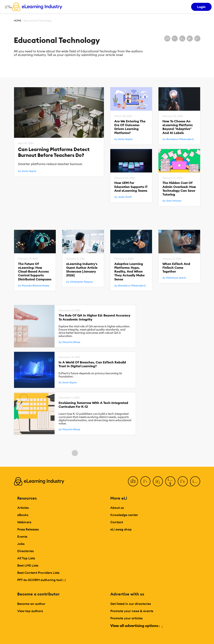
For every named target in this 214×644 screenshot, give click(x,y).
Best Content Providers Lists (38, 573)
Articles (23, 508)
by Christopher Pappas (79, 282)
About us (117, 508)
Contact (117, 522)
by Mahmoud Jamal (174, 278)
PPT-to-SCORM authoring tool (42, 580)
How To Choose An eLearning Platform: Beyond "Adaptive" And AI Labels (178, 127)
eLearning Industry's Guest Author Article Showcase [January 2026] (82, 270)
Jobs (21, 544)
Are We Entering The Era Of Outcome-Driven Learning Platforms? (130, 127)
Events (22, 536)
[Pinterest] (183, 481)
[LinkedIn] (158, 481)
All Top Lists (26, 558)
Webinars (24, 522)
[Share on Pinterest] (197, 39)
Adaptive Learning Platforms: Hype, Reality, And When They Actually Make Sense (129, 272)
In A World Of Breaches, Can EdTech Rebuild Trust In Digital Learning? (92, 364)
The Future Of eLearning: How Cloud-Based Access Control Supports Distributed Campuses (35, 272)
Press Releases (28, 529)
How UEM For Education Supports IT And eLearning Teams (131, 187)
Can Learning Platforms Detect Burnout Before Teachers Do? (54, 152)
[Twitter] (145, 481)
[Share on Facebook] (167, 39)
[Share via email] (190, 39)
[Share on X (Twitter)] (175, 39)
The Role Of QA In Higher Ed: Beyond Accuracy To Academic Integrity (94, 317)
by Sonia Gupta (27, 171)
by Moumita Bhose (69, 342)
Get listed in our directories (131, 604)
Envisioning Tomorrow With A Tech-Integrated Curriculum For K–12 (93, 405)
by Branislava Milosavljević (178, 139)
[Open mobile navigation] (7, 7)
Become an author (31, 604)
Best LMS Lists (28, 565)
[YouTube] (170, 481)
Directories (25, 551)
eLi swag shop (121, 529)
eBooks (23, 515)
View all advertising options (136, 626)
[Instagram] (195, 481)
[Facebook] (133, 481)
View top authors (30, 611)
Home (18, 21)
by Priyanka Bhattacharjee (34, 286)
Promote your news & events (132, 611)
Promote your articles (126, 618)
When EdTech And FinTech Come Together (176, 268)
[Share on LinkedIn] (182, 39)
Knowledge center (124, 515)
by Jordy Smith (123, 197)
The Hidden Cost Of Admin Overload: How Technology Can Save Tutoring (179, 189)
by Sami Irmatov (172, 201)
